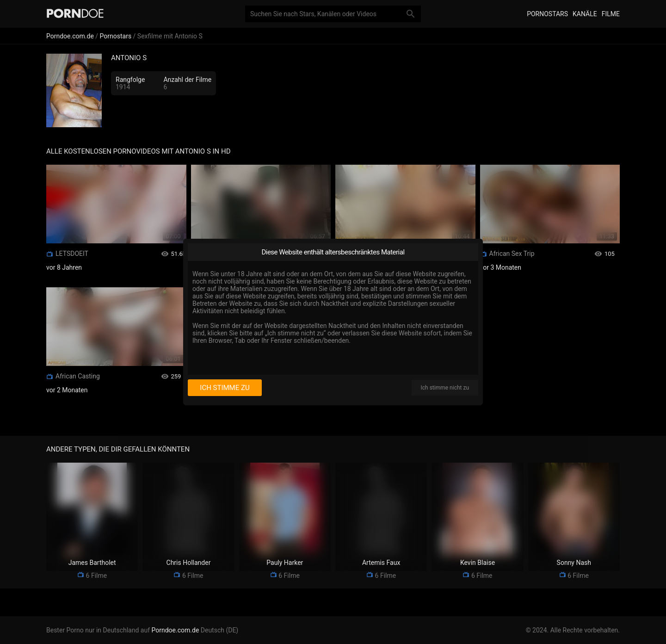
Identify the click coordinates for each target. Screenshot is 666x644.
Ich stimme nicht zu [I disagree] (445, 388)
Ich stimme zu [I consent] (225, 388)
